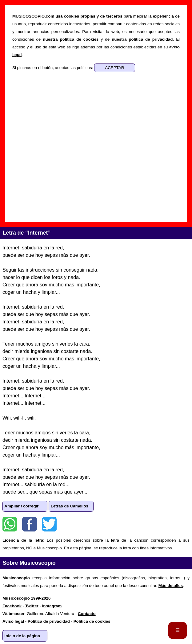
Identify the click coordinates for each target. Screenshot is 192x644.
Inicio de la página (22, 636)
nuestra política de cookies (71, 39)
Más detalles (171, 586)
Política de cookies (92, 621)
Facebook (30, 524)
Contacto (87, 614)
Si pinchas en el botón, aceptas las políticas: (53, 68)
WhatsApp (10, 524)
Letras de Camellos (70, 506)
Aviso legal (13, 621)
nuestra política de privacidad (142, 39)
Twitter (49, 524)
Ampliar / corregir (21, 506)
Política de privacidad (49, 621)
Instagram (52, 606)
